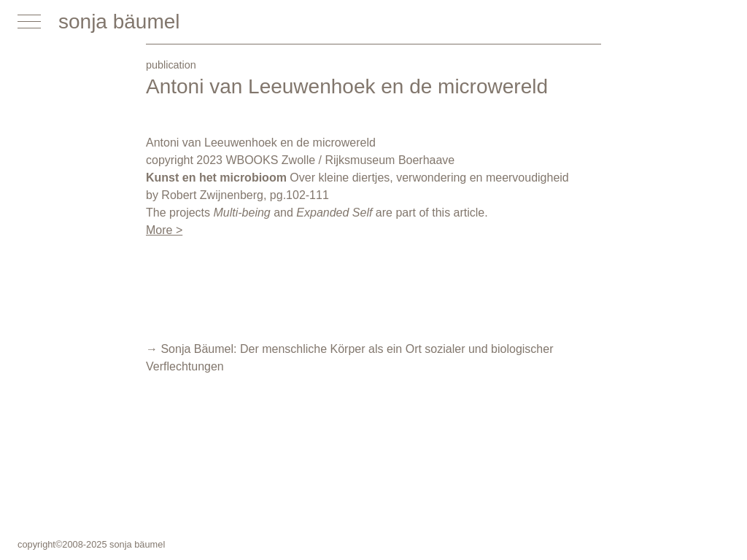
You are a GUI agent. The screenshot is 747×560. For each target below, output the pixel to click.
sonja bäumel (119, 22)
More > (164, 230)
